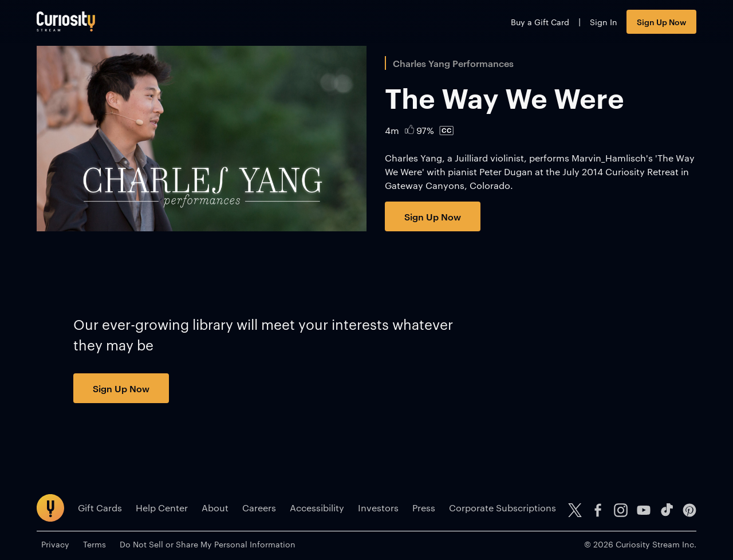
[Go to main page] (66, 21)
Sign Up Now (661, 21)
